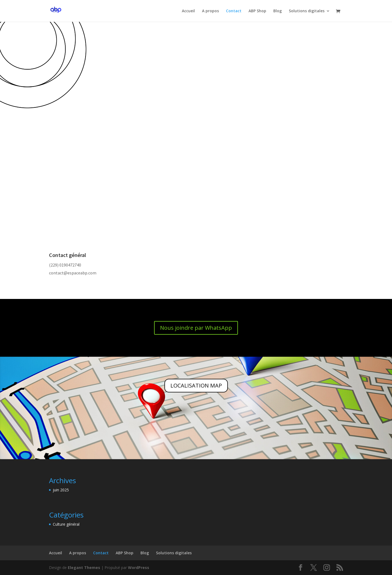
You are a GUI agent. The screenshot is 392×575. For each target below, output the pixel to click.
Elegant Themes (84, 568)
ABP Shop (257, 11)
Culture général (66, 524)
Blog (278, 11)
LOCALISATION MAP (196, 385)
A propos (210, 11)
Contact (234, 11)
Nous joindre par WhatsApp (196, 328)
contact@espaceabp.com (73, 273)
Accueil (188, 11)
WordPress (139, 568)
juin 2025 (61, 490)
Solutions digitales (307, 11)
